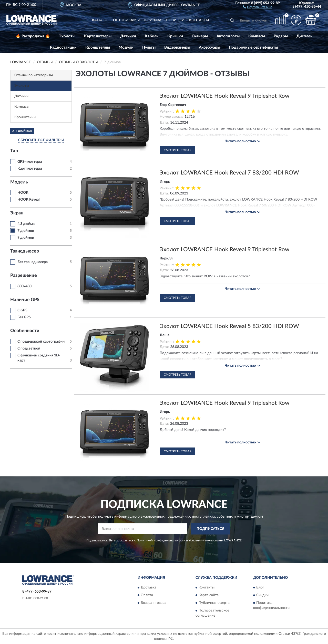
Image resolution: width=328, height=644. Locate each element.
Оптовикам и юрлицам (137, 20)
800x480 (24, 286)
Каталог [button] (100, 20)
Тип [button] (14, 151)
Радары (281, 36)
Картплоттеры (98, 36)
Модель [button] (19, 182)
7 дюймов (26, 231)
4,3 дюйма (26, 224)
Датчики (128, 36)
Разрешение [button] (24, 276)
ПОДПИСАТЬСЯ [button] (211, 529)
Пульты (149, 47)
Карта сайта (209, 595)
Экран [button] (17, 213)
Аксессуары (209, 47)
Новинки (175, 20)
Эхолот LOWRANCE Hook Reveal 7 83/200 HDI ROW (229, 173)
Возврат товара (153, 603)
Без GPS (24, 317)
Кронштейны (98, 47)
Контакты (199, 20)
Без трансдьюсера (33, 262)
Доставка (148, 588)
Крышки (175, 36)
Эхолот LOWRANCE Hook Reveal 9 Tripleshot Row (224, 96)
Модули (126, 47)
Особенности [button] (25, 331)
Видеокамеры (177, 47)
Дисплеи (305, 36)
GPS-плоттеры (30, 162)
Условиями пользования (206, 540)
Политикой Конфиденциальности (161, 540)
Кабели (152, 36)
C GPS (22, 310)
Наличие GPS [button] (25, 300)
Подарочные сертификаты (253, 47)
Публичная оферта (214, 603)
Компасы (257, 36)
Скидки (262, 595)
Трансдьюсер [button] (25, 251)
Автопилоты (228, 36)
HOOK (23, 193)
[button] (257, 7)
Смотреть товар (177, 150)
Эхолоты (67, 36)
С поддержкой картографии (41, 342)
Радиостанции (63, 47)
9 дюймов (26, 238)
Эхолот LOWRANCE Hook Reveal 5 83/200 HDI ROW (229, 326)
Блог (260, 588)
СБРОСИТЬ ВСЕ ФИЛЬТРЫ (41, 140)
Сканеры (200, 36)
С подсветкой (29, 348)
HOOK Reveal (28, 200)
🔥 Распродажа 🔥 (33, 36)
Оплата (147, 595)
